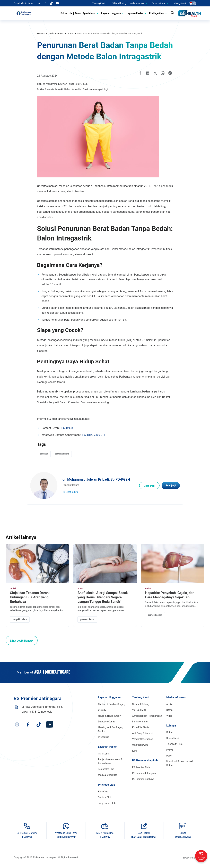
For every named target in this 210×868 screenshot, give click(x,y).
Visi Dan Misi (139, 710)
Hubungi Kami (179, 3)
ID (194, 3)
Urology (102, 710)
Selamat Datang (141, 704)
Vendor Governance (143, 739)
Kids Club (103, 792)
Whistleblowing (119, 3)
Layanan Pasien (135, 13)
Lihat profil (149, 486)
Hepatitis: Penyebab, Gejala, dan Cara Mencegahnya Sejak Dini (170, 595)
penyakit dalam (62, 454)
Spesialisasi (89, 13)
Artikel (13, 589)
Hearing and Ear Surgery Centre (111, 729)
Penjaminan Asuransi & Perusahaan (110, 761)
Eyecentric (103, 737)
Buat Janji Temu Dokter (144, 837)
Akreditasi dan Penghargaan (147, 716)
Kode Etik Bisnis (141, 727)
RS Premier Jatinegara (144, 773)
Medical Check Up (108, 775)
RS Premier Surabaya (143, 779)
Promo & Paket (159, 3)
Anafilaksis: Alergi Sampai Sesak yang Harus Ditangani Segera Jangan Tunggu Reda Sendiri (103, 597)
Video (169, 716)
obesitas (44, 454)
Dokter (64, 13)
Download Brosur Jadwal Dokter (180, 763)
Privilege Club (157, 13)
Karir (135, 751)
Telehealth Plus (106, 769)
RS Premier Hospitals (145, 760)
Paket (169, 756)
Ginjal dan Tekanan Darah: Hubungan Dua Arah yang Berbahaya (30, 597)
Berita (169, 710)
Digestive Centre (107, 722)
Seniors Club (105, 797)
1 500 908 (67, 428)
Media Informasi (137, 3)
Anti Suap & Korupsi (143, 733)
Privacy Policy (189, 858)
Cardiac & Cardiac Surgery (112, 704)
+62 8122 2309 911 (94, 435)
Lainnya (171, 726)
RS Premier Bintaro (142, 767)
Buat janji (171, 486)
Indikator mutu (140, 722)
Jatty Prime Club (107, 803)
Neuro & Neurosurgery (110, 716)
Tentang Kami (99, 3)
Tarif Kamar (104, 754)
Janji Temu (75, 13)
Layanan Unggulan (111, 13)
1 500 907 (105, 837)
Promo (170, 750)
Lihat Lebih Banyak (22, 641)
